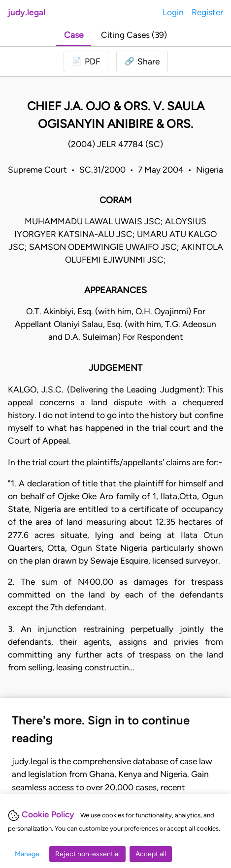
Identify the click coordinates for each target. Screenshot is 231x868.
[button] (142, 61)
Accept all (151, 854)
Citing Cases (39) (134, 35)
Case (74, 35)
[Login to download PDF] (86, 61)
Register (207, 12)
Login (173, 12)
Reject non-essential (87, 854)
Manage (27, 854)
